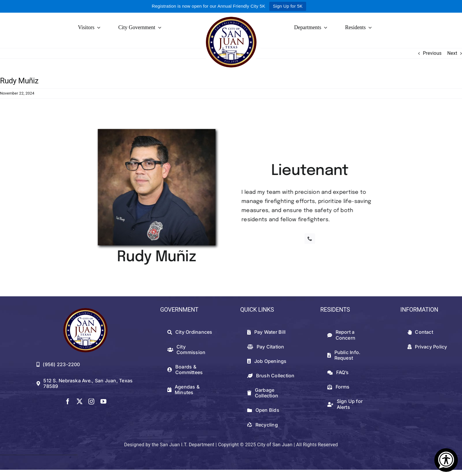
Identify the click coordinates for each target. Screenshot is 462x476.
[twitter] (80, 401)
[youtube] (103, 401)
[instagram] (91, 401)
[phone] (311, 239)
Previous (432, 53)
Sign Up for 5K (288, 6)
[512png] (85, 310)
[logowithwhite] (231, 15)
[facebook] (68, 401)
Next (452, 53)
